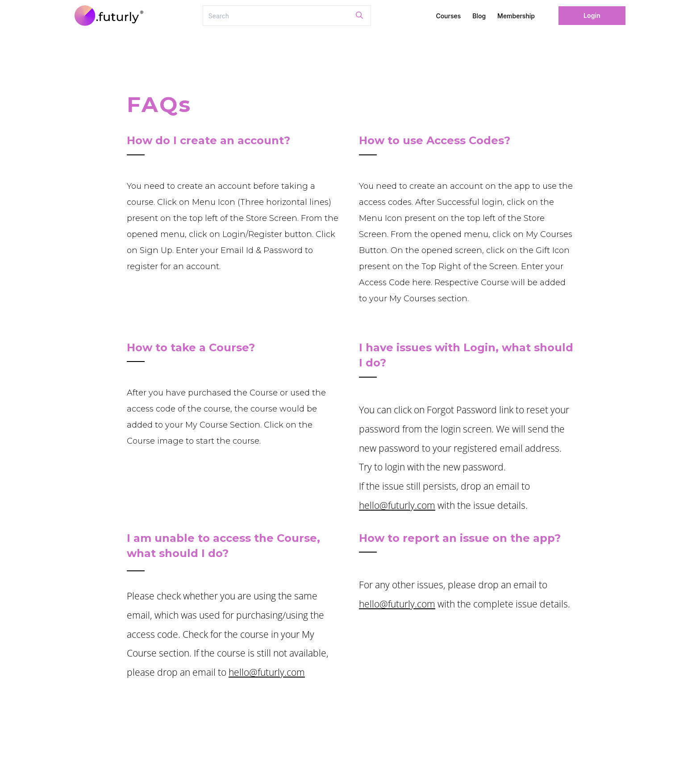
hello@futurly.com (397, 505)
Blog (479, 16)
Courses (448, 16)
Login (592, 15)
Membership (516, 16)
